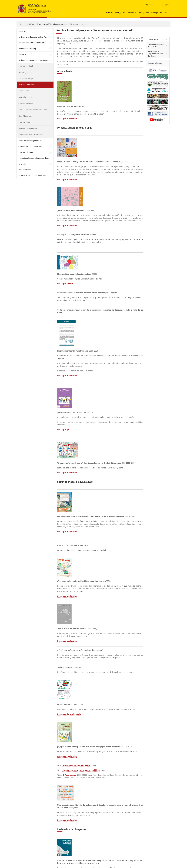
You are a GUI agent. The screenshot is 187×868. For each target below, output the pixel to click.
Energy (118, 12)
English (148, 5)
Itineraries (22, 164)
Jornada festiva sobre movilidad (77, 765)
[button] (136, 12)
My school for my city (78, 24)
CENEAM (31, 24)
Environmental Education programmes (52, 24)
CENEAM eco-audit (26, 103)
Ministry (109, 12)
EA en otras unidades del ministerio (32, 175)
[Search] (165, 5)
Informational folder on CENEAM (31, 43)
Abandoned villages (26, 78)
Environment (129, 12)
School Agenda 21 (25, 72)
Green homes (24, 91)
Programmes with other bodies (30, 135)
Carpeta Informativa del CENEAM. (156, 46)
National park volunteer (28, 129)
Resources (22, 54)
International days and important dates (34, 158)
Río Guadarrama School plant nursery (33, 110)
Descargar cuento (65, 284)
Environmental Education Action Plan (33, 37)
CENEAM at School (26, 66)
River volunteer (24, 122)
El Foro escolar (69, 775)
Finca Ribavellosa (25, 116)
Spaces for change (25, 97)
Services (163, 12)
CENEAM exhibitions (26, 152)
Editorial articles (25, 170)
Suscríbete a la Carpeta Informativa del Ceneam (156, 54)
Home (22, 24)
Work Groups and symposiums (30, 141)
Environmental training (27, 49)
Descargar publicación (67, 119)
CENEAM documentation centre (31, 146)
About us (22, 31)
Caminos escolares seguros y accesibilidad (81, 770)
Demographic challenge (148, 12)
